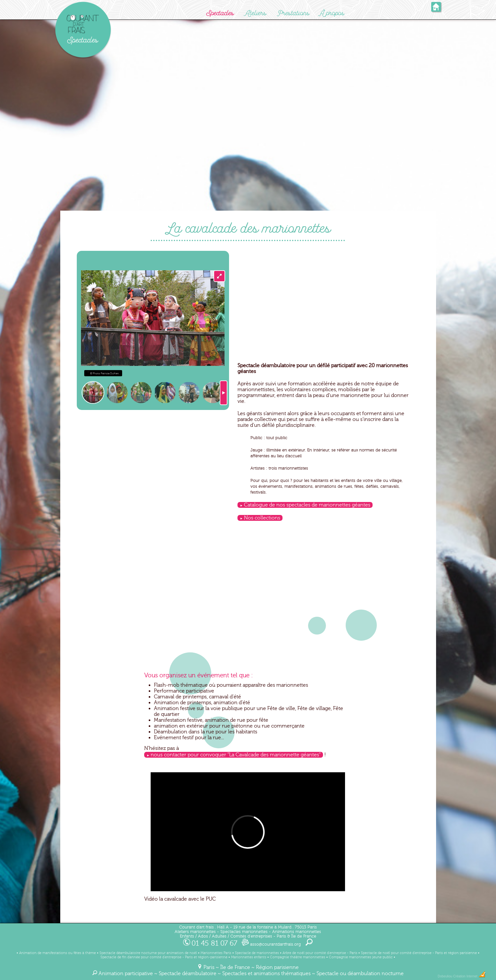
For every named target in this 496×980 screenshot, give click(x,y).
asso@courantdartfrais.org (271, 944)
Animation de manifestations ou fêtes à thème (58, 953)
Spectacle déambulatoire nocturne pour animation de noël (148, 953)
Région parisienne (277, 967)
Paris (209, 967)
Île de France (235, 967)
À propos (332, 13)
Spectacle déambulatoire (188, 974)
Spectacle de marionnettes (257, 953)
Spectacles (220, 13)
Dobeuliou (445, 976)
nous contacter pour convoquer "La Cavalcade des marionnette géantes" (236, 755)
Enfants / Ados (194, 936)
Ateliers (256, 13)
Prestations (293, 13)
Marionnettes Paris (216, 953)
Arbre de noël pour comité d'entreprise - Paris (320, 953)
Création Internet (470, 976)
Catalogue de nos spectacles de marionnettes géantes (307, 505)
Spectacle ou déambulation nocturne (360, 974)
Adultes (219, 936)
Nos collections (262, 518)
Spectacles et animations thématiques (266, 974)
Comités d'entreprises (251, 936)
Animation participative (126, 974)
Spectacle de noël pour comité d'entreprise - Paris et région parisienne (419, 953)
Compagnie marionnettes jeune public (361, 957)
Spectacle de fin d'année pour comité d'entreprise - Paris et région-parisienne (164, 957)
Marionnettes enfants (249, 957)
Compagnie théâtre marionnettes (298, 957)
